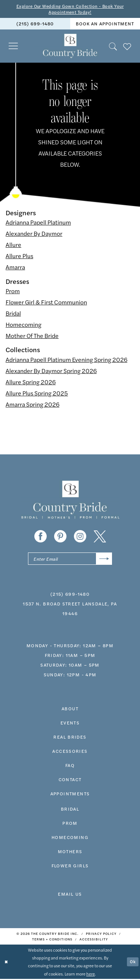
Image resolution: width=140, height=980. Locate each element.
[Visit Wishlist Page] (127, 46)
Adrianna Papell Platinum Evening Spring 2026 (66, 360)
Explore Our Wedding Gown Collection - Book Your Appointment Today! (70, 9)
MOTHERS (70, 852)
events (70, 724)
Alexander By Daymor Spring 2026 (51, 371)
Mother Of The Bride (32, 336)
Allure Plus (19, 256)
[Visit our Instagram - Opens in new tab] (80, 537)
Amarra (15, 268)
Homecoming (24, 325)
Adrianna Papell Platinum (38, 223)
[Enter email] (70, 559)
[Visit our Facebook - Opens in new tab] (41, 537)
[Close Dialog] (6, 963)
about (70, 710)
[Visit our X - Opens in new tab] (100, 537)
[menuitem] (35, 24)
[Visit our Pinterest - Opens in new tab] (60, 537)
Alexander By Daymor (34, 234)
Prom (13, 291)
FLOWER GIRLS (70, 867)
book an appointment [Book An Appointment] (105, 24)
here (91, 974)
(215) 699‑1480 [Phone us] (35, 24)
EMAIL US (70, 895)
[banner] (70, 47)
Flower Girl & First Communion (46, 302)
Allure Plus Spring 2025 (37, 393)
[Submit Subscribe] (104, 559)
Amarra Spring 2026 (32, 405)
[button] (13, 46)
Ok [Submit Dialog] (133, 962)
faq (70, 766)
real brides (70, 738)
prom (70, 824)
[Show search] (113, 46)
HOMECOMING (70, 838)
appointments (70, 795)
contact (70, 780)
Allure (13, 245)
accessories (70, 752)
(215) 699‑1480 (70, 595)
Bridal (13, 314)
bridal (70, 810)
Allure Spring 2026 (31, 382)
